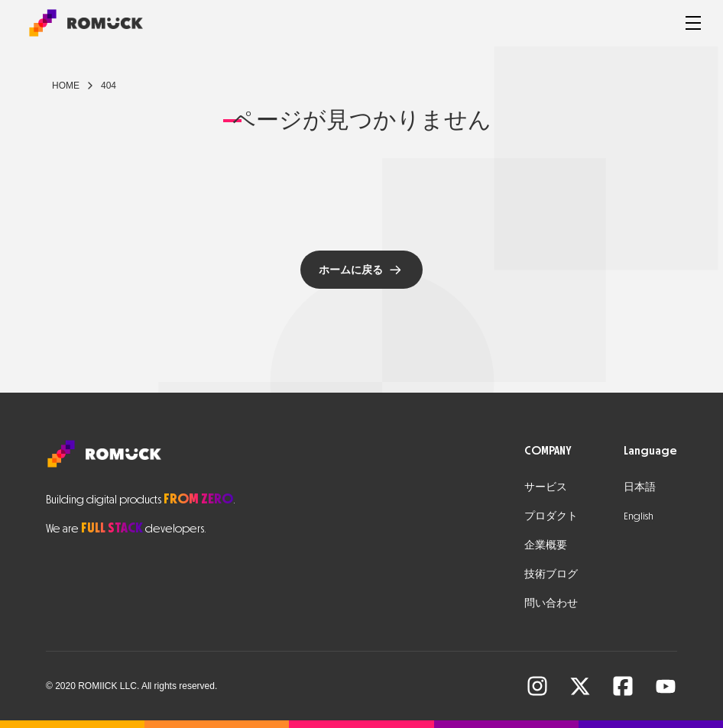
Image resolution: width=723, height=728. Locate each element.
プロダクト (551, 516)
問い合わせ (551, 603)
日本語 (640, 487)
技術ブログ (551, 574)
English (639, 516)
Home (66, 86)
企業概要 (546, 545)
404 (109, 86)
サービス (546, 487)
